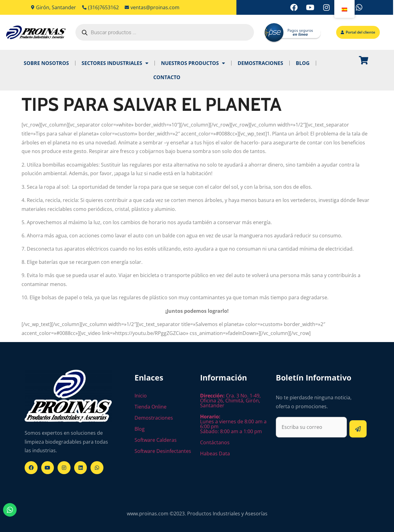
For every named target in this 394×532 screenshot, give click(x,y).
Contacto (167, 77)
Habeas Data (215, 453)
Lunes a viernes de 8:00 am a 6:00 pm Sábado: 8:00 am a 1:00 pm (233, 424)
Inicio (141, 396)
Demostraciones (260, 63)
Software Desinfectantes (163, 451)
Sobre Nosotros (46, 63)
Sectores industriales (115, 63)
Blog (303, 63)
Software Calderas (156, 440)
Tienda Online (151, 407)
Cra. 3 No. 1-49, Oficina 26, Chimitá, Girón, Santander (230, 401)
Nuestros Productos (193, 63)
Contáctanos (215, 442)
